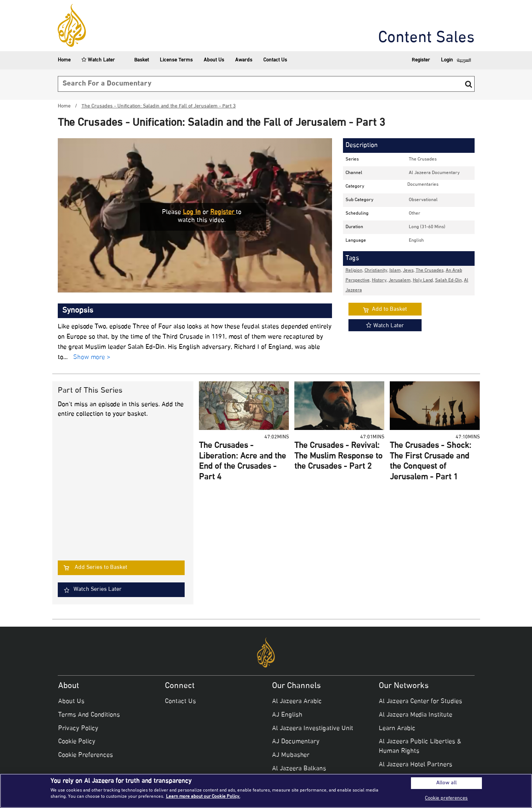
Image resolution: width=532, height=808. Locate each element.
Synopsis (78, 311)
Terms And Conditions (89, 715)
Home (64, 60)
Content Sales (426, 38)
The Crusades (423, 159)
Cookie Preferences (86, 755)
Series (352, 159)
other (414, 214)
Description (362, 146)
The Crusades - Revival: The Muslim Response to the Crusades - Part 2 (338, 456)
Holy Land (423, 280)
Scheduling (357, 214)
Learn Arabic (397, 729)
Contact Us (275, 60)
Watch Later (98, 60)
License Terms (176, 60)
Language (356, 241)
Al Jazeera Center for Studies (420, 702)
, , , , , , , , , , (407, 280)
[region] (266, 791)
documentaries (423, 185)
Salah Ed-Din (448, 280)
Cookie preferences (446, 798)
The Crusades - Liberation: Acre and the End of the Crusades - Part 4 (242, 462)
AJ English (287, 715)
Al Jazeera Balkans (299, 769)
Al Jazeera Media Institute (416, 715)
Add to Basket (389, 309)
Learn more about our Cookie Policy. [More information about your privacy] (203, 797)
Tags (352, 258)
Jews (408, 271)
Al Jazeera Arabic (297, 702)
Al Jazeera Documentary (434, 173)
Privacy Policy (78, 729)
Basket (137, 60)
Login (447, 60)
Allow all (446, 783)
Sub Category (359, 200)
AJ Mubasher (291, 755)
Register (421, 60)
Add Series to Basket (101, 568)
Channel (354, 173)
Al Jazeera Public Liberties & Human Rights (420, 747)
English (416, 241)
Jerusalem (400, 280)
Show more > (92, 358)
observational (423, 200)
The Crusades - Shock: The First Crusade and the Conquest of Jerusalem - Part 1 (431, 462)
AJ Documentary (296, 742)
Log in (192, 212)
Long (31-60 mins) (427, 227)
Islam (395, 271)
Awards (244, 60)
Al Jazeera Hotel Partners (416, 765)
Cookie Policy (77, 742)
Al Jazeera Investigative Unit (313, 729)
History (379, 280)
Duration (354, 227)
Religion (354, 271)
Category (355, 186)
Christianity (376, 271)
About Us (214, 60)
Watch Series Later (98, 590)
